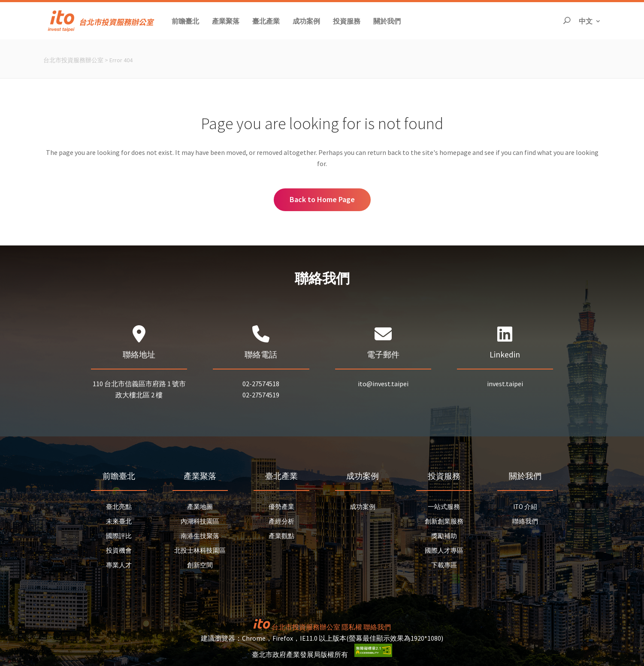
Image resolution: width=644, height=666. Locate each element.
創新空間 (200, 565)
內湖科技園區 (200, 521)
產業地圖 (200, 507)
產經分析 (281, 521)
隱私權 (352, 627)
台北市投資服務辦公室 (73, 60)
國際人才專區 (444, 550)
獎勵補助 (444, 536)
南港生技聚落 (200, 536)
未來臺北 (119, 521)
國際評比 (119, 536)
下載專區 (444, 565)
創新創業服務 (444, 521)
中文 (590, 20)
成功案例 (363, 507)
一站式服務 (444, 507)
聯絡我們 (525, 521)
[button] (185, 21)
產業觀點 (281, 536)
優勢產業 (281, 507)
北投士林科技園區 (200, 550)
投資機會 (119, 550)
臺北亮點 (119, 507)
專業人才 (119, 565)
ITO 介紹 (525, 507)
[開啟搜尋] (567, 21)
